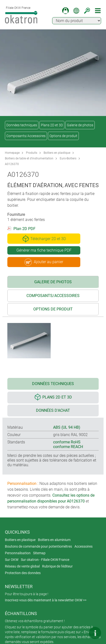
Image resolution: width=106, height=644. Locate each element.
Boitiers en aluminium (54, 540)
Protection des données (23, 573)
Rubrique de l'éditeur (57, 566)
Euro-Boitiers (68, 158)
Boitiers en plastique (57, 153)
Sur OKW (12, 560)
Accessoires (83, 546)
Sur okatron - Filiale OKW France (45, 560)
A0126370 (12, 164)
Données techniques (22, 125)
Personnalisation (18, 553)
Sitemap (39, 553)
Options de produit (63, 136)
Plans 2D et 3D (52, 125)
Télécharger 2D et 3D (44, 239)
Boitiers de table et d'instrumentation (29, 158)
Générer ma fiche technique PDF (44, 250)
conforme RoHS (67, 442)
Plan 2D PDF (24, 229)
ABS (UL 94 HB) (67, 427)
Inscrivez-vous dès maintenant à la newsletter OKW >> (46, 600)
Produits (32, 153)
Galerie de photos (80, 125)
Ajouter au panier (44, 262)
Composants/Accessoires (26, 136)
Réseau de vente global (22, 566)
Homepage (12, 153)
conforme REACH (68, 447)
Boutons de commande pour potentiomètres (38, 546)
